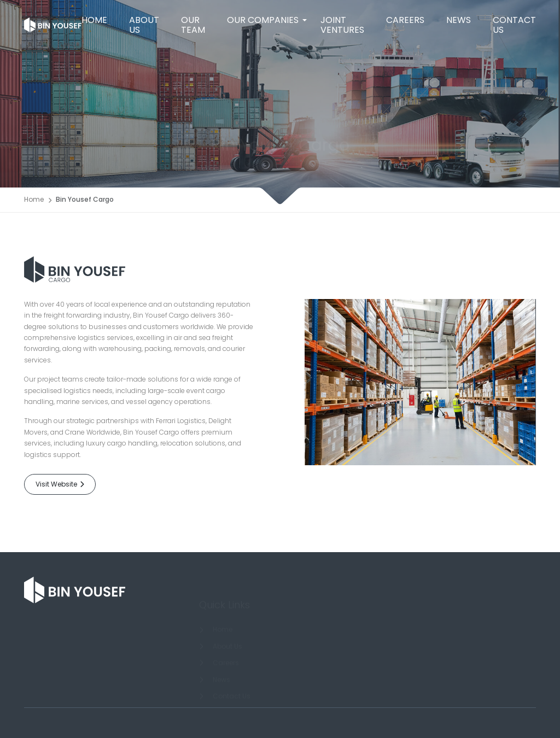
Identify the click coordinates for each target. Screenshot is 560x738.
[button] (263, 20)
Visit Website (60, 484)
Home (34, 201)
